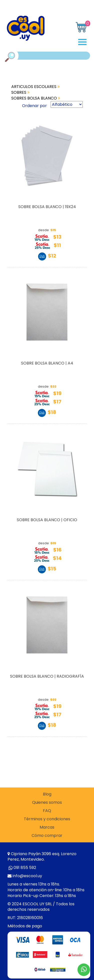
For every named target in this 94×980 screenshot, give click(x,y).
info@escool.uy (27, 876)
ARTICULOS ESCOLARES (35, 87)
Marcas (47, 827)
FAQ (47, 811)
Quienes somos (47, 803)
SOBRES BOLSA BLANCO (36, 98)
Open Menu (84, 42)
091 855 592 (25, 868)
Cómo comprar (47, 836)
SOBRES (20, 92)
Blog (47, 794)
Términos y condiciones (47, 819)
